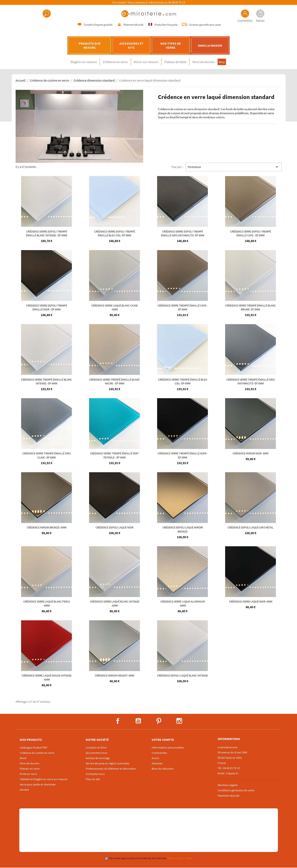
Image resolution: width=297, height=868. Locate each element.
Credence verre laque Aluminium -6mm (183, 604)
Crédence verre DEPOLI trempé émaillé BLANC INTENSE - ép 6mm (46, 234)
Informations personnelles (168, 748)
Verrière (24, 790)
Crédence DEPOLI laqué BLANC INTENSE (183, 676)
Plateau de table (177, 62)
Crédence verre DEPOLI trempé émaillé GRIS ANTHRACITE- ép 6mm (183, 234)
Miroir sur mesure (144, 62)
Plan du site (93, 780)
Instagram (179, 721)
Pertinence (234, 167)
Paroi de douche (210, 62)
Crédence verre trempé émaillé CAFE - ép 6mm (183, 308)
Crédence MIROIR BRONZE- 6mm (47, 528)
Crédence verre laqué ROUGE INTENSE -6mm (47, 678)
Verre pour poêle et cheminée (38, 785)
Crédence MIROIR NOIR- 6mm (251, 454)
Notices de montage (98, 758)
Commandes (159, 753)
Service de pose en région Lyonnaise (107, 764)
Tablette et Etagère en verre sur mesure (44, 780)
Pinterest (159, 721)
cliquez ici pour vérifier (180, 859)
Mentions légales (228, 785)
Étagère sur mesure (74, 62)
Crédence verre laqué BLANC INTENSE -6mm (115, 604)
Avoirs (155, 758)
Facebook (118, 721)
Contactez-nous (95, 774)
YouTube (138, 721)
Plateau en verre (30, 769)
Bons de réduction (163, 769)
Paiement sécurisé (228, 796)
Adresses (157, 764)
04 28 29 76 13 (177, 2)
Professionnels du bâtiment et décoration (111, 769)
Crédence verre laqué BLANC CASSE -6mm (115, 308)
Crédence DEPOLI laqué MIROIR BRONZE (183, 530)
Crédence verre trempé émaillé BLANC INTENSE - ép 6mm (46, 382)
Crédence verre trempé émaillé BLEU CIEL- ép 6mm (183, 382)
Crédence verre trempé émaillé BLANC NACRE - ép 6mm (114, 382)
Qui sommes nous (97, 753)
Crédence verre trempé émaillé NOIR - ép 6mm (183, 456)
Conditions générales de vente (236, 791)
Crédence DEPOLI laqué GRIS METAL (251, 528)
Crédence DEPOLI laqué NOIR (114, 528)
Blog (231, 62)
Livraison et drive (96, 748)
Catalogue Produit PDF (33, 748)
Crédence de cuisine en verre (37, 753)
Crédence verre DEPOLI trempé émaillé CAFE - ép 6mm (251, 234)
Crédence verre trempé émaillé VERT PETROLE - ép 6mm (114, 456)
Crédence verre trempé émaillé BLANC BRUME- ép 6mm (251, 308)
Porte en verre (28, 774)
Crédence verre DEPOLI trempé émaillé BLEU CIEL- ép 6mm (115, 234)
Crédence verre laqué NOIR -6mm (251, 602)
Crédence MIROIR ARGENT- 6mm (114, 676)
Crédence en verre (109, 62)
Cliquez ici (232, 773)
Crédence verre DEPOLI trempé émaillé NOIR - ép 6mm (47, 308)
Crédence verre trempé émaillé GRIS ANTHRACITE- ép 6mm (251, 382)
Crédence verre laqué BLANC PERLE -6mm (47, 604)
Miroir (23, 758)
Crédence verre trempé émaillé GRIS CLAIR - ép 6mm (46, 456)
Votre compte (163, 740)
